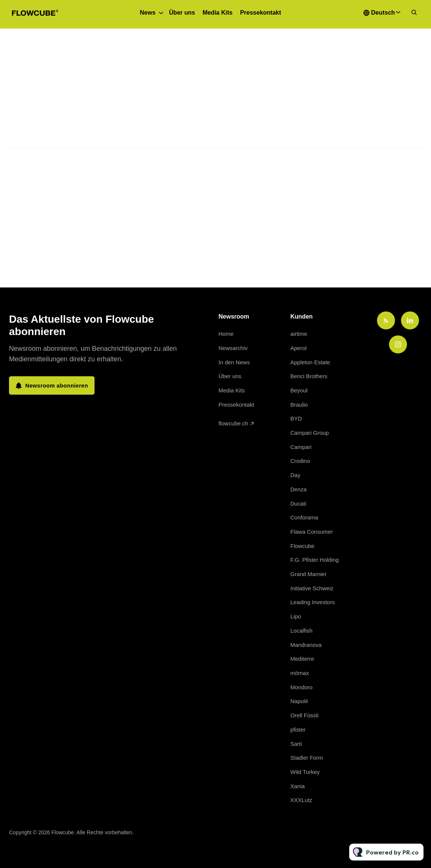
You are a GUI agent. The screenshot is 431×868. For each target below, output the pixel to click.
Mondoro (301, 687)
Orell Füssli (304, 715)
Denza (298, 489)
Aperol (298, 348)
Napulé (299, 701)
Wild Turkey (305, 772)
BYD (296, 418)
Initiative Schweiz (312, 588)
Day (295, 475)
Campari (301, 447)
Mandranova (306, 645)
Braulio (299, 405)
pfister (298, 730)
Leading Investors (312, 602)
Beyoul (299, 390)
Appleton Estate (310, 362)
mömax (300, 673)
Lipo (296, 616)
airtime (299, 334)
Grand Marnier (309, 574)
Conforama (304, 517)
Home (226, 334)
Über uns (182, 13)
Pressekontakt (261, 13)
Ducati (298, 504)
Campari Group (310, 433)
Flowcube (302, 546)
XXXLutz (301, 800)
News (148, 13)
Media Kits (218, 13)
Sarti (296, 744)
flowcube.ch (234, 423)
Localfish (301, 631)
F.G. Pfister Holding (315, 560)
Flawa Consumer (312, 532)
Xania (297, 786)
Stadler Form (307, 758)
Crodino (300, 461)
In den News (234, 362)
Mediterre (302, 659)
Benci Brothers (309, 376)
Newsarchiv (233, 348)
